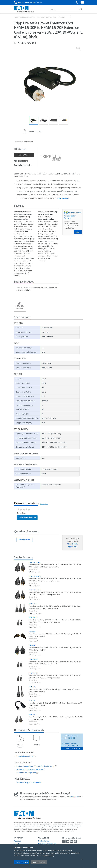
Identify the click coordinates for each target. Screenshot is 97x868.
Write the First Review (27, 518)
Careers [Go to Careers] (17, 843)
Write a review (29, 141)
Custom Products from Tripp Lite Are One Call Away (35, 766)
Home (16, 17)
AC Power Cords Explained (26, 773)
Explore (78, 232)
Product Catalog (27, 17)
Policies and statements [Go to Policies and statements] (47, 843)
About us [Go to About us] (17, 841)
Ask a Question (24, 540)
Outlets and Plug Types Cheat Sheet (30, 769)
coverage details (63, 198)
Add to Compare (21, 161)
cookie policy (49, 856)
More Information (39, 862)
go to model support (74, 749)
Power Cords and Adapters (46, 17)
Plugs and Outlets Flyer (25, 756)
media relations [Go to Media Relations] (44, 841)
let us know (74, 797)
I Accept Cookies (22, 862)
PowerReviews (44, 504)
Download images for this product (29, 783)
